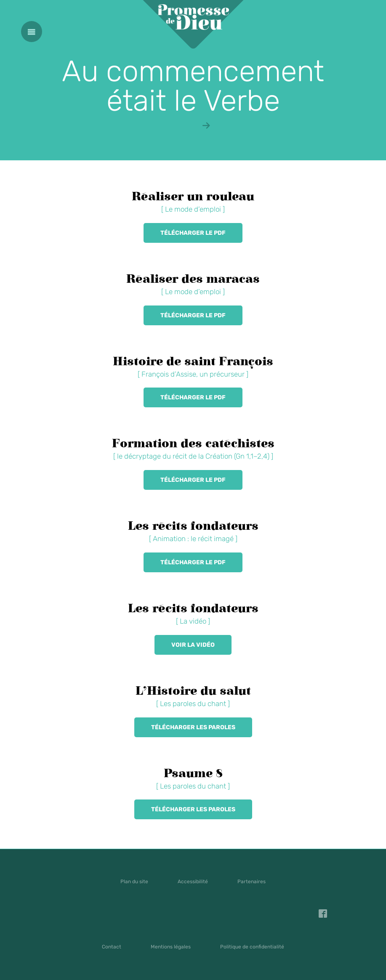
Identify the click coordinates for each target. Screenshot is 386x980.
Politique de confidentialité (252, 947)
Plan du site (134, 882)
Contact (112, 947)
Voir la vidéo (193, 645)
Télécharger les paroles (193, 727)
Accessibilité (193, 882)
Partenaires (252, 882)
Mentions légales (171, 947)
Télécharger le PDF (193, 233)
